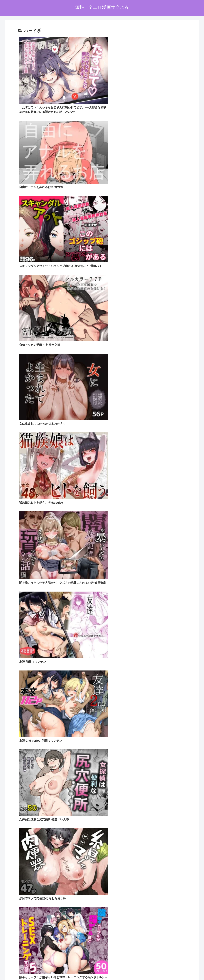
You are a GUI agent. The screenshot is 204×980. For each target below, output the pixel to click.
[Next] (11, 974)
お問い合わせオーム (120, 959)
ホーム (78, 959)
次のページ (102, 900)
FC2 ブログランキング (85, 943)
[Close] (18, 976)
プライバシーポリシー (95, 959)
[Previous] (4, 974)
